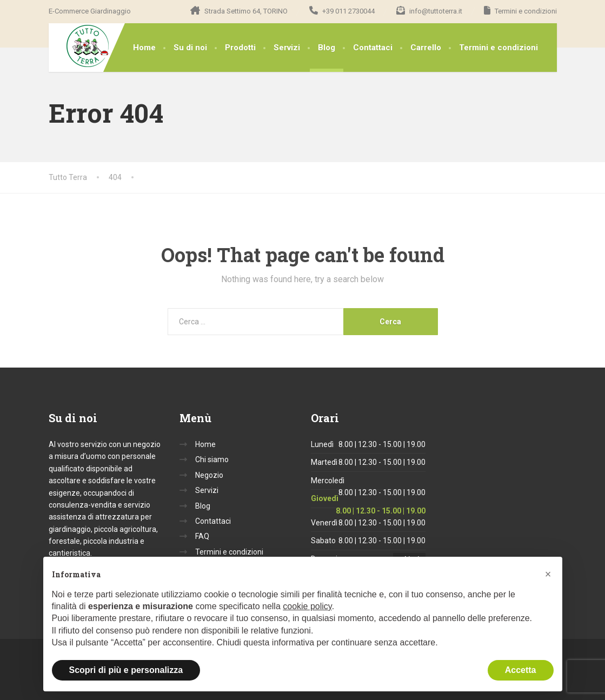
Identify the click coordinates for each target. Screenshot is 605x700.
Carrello (426, 48)
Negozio (209, 475)
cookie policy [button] (307, 606)
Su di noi (190, 48)
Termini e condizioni (498, 48)
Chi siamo (212, 459)
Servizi (287, 48)
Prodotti (240, 48)
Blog (327, 48)
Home (144, 48)
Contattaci (373, 48)
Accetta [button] (521, 670)
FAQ (202, 536)
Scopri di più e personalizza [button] (126, 670)
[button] (548, 574)
